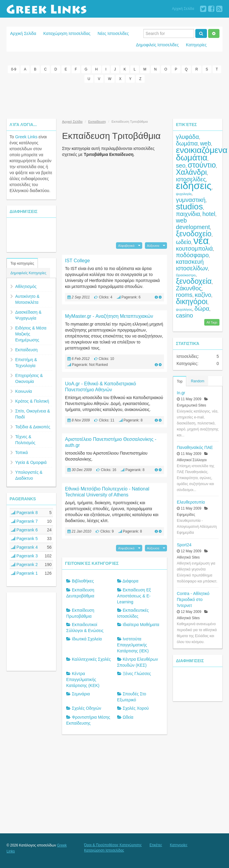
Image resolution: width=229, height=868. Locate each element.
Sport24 (184, 545)
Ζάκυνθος (189, 288)
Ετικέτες (156, 845)
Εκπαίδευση (26, 350)
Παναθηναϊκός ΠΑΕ (195, 447)
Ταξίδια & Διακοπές (33, 427)
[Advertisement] (114, 101)
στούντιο (202, 165)
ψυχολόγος (184, 309)
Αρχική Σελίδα (183, 9)
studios (189, 206)
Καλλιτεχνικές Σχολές (91, 659)
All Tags (212, 322)
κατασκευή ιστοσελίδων (192, 265)
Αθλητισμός (26, 286)
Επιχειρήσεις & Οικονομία (29, 378)
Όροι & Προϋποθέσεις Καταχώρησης (113, 845)
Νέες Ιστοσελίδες (113, 33)
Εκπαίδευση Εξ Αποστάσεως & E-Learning (134, 596)
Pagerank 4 (24, 547)
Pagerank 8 (24, 513)
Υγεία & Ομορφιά (31, 462)
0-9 (14, 69)
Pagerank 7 (24, 521)
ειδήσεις (194, 186)
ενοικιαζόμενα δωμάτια (202, 154)
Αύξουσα (153, 246)
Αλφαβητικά (126, 246)
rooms (184, 295)
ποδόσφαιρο (192, 255)
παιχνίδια (188, 214)
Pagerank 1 (24, 573)
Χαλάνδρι (191, 172)
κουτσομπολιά (194, 249)
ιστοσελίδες (191, 179)
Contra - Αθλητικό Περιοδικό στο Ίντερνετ (193, 599)
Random (198, 381)
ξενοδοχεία (194, 281)
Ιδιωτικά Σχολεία (87, 639)
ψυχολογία (184, 194)
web (205, 143)
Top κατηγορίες (22, 263)
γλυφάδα (187, 137)
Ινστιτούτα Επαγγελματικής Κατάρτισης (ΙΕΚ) (133, 645)
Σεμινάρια (81, 694)
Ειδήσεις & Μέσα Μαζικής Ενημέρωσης (31, 334)
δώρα (202, 309)
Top (180, 381)
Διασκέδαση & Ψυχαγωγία (28, 315)
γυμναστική (191, 200)
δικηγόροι (192, 301)
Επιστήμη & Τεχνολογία (26, 363)
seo (181, 165)
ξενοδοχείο (194, 234)
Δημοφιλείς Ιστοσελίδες (157, 45)
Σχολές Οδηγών (86, 708)
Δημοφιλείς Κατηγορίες (28, 273)
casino (184, 315)
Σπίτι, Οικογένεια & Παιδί (33, 414)
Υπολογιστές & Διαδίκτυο (29, 475)
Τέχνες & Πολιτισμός (25, 440)
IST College (77, 261)
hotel (209, 214)
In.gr (181, 393)
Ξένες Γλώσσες (137, 674)
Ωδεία (128, 717)
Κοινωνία (24, 391)
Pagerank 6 (24, 530)
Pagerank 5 (24, 539)
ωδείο (184, 242)
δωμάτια (187, 143)
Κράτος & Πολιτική (32, 401)
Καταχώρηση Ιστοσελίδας (67, 33)
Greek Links (26, 137)
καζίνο (203, 295)
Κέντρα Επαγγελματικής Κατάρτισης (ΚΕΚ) (83, 680)
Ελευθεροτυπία (191, 502)
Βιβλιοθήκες (83, 581)
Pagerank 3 (24, 556)
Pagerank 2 (24, 565)
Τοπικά (21, 453)
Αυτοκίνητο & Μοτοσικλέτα (27, 299)
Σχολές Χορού (136, 708)
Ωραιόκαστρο (186, 275)
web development (193, 224)
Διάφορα (130, 581)
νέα (201, 241)
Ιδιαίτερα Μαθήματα (141, 625)
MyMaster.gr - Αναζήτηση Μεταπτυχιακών (109, 316)
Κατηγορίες (196, 45)
